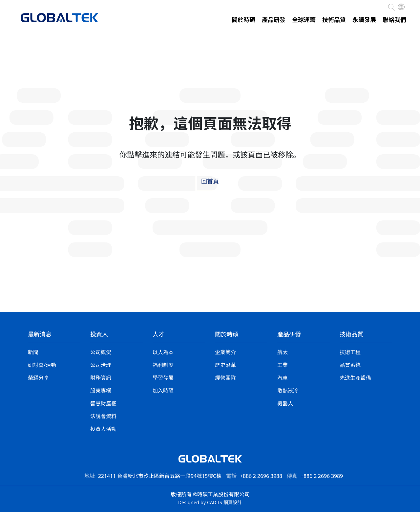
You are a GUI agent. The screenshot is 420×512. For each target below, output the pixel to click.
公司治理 (101, 365)
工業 (283, 365)
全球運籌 (304, 20)
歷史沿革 (225, 365)
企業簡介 (225, 353)
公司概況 (101, 353)
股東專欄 (101, 391)
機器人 (285, 404)
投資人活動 (103, 429)
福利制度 (163, 365)
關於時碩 (243, 20)
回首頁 (210, 182)
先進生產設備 (355, 378)
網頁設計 (233, 503)
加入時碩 (163, 391)
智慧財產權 (103, 404)
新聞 (33, 353)
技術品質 (334, 20)
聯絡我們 (394, 20)
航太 (283, 353)
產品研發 (274, 20)
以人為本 (163, 353)
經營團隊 (225, 378)
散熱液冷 (288, 391)
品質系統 (350, 365)
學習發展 (163, 378)
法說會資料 (103, 417)
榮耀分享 (38, 378)
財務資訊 (101, 378)
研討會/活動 (42, 365)
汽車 (283, 378)
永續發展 (364, 20)
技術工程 (350, 353)
